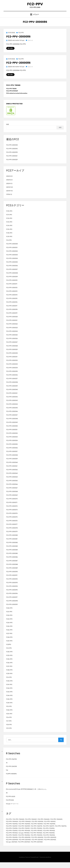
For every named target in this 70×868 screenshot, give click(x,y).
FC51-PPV (9, 717)
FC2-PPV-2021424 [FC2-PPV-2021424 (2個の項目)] (24, 847)
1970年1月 (9, 198)
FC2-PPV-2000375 (12, 521)
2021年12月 (10, 191)
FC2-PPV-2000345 (12, 412)
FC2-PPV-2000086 (18, 40)
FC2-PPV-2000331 (12, 360)
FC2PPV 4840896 (11, 777)
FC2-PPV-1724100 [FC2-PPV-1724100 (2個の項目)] (12, 833)
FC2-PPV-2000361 (12, 160)
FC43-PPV (9, 696)
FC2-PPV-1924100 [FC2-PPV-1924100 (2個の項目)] (49, 838)
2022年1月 (9, 187)
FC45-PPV (9, 703)
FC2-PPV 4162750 (11, 763)
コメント (30, 44)
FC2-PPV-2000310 (12, 284)
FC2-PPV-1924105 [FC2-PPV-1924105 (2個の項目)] (12, 843)
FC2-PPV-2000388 (12, 568)
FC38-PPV (9, 674)
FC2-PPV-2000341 (12, 397)
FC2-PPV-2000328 (12, 350)
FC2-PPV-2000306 (12, 269)
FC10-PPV (9, 215)
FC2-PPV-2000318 (12, 313)
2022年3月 (9, 180)
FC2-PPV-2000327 (12, 346)
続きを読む (10, 52)
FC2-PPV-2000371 (12, 506)
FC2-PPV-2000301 (12, 251)
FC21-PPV (9, 615)
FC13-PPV (9, 226)
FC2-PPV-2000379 (12, 535)
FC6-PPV (9, 721)
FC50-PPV (9, 714)
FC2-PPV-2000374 (12, 517)
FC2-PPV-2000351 (12, 433)
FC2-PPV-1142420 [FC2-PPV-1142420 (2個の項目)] (18, 823)
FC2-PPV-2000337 (12, 382)
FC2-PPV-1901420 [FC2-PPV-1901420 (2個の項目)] (24, 835)
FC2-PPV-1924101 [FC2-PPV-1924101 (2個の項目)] (12, 840)
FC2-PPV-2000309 (12, 280)
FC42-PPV (9, 692)
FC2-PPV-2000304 (12, 262)
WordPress (48, 863)
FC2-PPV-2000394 (12, 590)
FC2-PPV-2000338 (12, 386)
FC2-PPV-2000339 (12, 390)
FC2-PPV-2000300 (12, 248)
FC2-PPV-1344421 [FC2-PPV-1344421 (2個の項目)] (31, 823)
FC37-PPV (9, 670)
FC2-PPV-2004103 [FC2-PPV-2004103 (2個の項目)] (50, 843)
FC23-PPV (9, 623)
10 (7, 767)
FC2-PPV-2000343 (12, 404)
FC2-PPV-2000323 (12, 331)
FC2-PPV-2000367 (12, 492)
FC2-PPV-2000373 (12, 513)
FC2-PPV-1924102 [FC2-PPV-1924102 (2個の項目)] (24, 840)
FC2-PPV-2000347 (12, 419)
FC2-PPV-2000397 (12, 601)
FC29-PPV (9, 645)
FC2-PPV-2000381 (12, 543)
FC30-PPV (9, 656)
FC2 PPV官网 (10, 804)
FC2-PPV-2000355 (12, 448)
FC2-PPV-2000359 (12, 462)
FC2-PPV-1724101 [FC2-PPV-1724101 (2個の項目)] (24, 833)
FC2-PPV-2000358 (12, 459)
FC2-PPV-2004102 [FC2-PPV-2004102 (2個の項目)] (37, 843)
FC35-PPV (9, 663)
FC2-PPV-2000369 (12, 499)
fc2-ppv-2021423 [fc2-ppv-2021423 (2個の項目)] (12, 847)
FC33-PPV (9, 659)
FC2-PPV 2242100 (11, 770)
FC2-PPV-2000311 (12, 288)
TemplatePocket (35, 863)
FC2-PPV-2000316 (12, 306)
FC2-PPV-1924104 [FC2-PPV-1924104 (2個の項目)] (49, 840)
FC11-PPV (9, 218)
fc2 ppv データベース (12, 808)
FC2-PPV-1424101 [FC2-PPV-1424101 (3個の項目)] (50, 825)
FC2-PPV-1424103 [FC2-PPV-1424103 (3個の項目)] (24, 828)
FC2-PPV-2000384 (12, 554)
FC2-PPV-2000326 (12, 342)
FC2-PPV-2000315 (12, 302)
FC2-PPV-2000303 (12, 259)
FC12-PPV (9, 222)
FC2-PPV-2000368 (12, 495)
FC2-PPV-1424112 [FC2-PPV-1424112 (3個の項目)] (61, 830)
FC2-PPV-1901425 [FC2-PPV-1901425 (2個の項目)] (36, 838)
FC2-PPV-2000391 (12, 579)
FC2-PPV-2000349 (12, 426)
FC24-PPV (9, 626)
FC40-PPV (9, 685)
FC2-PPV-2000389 (12, 572)
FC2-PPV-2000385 (12, 557)
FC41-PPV (9, 688)
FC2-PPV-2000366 (12, 488)
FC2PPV (9, 648)
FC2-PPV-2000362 (12, 473)
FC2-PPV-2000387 (12, 564)
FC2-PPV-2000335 (12, 375)
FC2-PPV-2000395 (12, 156)
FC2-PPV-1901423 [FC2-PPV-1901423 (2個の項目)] (12, 838)
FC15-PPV (9, 233)
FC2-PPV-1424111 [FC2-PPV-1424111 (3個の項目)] (49, 830)
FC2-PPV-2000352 (12, 437)
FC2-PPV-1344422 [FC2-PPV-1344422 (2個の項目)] (43, 823)
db (7, 797)
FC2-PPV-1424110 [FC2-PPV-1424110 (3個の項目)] (36, 830)
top (7, 774)
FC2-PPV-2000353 (12, 441)
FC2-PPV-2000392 (12, 152)
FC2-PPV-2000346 (12, 415)
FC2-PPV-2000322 (12, 328)
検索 (8, 128)
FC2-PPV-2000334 (12, 371)
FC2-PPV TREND (11, 92)
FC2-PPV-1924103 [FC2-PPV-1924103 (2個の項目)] (37, 840)
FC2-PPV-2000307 (12, 273)
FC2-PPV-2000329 (12, 163)
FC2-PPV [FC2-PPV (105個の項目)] (9, 823)
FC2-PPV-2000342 (12, 401)
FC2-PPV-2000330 (12, 149)
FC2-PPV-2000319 (12, 317)
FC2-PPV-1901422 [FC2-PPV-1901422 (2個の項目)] (49, 835)
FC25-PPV (9, 630)
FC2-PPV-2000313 (12, 295)
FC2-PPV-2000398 (12, 604)
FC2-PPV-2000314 (12, 299)
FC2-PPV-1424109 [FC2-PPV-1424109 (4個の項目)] (24, 830)
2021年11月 (10, 195)
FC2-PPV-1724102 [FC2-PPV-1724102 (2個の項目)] (36, 833)
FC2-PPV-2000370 (12, 503)
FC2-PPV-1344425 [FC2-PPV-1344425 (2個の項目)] (25, 825)
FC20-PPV (9, 612)
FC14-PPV (9, 229)
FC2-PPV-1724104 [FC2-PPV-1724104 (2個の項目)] (12, 835)
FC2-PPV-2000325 (12, 339)
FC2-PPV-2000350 (12, 430)
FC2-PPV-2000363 (12, 477)
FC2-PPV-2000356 (12, 452)
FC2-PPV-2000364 (12, 481)
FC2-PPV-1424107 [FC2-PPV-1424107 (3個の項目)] (12, 830)
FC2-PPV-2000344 (12, 408)
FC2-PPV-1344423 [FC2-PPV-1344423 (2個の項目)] (56, 823)
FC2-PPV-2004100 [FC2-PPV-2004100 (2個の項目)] (24, 843)
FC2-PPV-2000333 (12, 368)
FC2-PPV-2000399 (12, 608)
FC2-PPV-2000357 (12, 455)
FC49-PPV (9, 707)
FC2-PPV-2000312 (12, 291)
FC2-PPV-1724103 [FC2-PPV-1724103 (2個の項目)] (49, 833)
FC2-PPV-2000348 (12, 422)
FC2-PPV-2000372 (12, 510)
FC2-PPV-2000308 (12, 277)
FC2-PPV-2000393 (12, 586)
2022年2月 (9, 184)
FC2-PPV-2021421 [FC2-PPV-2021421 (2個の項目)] (37, 845)
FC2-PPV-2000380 (12, 539)
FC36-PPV (9, 666)
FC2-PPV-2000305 (12, 266)
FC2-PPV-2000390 (12, 575)
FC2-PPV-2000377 (12, 528)
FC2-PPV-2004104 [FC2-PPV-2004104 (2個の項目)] (12, 845)
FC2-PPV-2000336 (12, 379)
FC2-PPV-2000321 (12, 324)
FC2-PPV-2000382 (12, 546)
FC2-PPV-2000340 (12, 393)
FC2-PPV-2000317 (12, 309)
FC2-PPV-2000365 (12, 484)
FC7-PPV (9, 725)
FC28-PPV (9, 641)
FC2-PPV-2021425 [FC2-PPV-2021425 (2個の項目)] (37, 847)
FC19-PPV (9, 240)
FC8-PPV (9, 728)
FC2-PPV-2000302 (12, 255)
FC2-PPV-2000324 (12, 335)
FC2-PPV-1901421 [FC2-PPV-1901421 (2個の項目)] (37, 835)
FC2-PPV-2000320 (12, 320)
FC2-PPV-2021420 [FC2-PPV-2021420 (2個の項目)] (25, 845)
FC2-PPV (35, 5)
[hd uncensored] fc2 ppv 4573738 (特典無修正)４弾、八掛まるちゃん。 (27, 793)
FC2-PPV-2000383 (12, 550)
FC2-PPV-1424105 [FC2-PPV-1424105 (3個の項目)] (49, 828)
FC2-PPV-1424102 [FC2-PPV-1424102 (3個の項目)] (12, 828)
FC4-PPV (9, 681)
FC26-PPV (9, 634)
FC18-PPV (9, 237)
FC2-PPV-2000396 (12, 597)
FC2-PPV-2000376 (12, 524)
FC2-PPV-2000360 (12, 466)
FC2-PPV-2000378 (12, 532)
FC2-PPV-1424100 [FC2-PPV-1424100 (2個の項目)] (37, 825)
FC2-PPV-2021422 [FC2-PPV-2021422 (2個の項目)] (50, 845)
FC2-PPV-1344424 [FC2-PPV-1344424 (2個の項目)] (12, 825)
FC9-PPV (9, 732)
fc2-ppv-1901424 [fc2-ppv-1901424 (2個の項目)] (24, 838)
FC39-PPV (9, 677)
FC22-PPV (9, 619)
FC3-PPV (9, 652)
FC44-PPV (9, 699)
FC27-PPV (9, 637)
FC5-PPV (9, 710)
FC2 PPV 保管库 (11, 800)
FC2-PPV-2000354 (12, 444)
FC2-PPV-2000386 (12, 561)
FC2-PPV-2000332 (12, 364)
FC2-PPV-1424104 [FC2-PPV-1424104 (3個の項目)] (37, 828)
